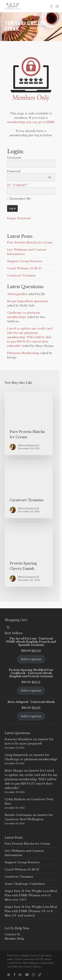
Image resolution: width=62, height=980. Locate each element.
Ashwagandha (17, 294)
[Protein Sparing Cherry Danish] (29, 555)
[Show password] (50, 177)
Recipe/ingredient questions (27, 301)
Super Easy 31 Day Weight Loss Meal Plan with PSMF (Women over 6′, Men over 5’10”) (31, 895)
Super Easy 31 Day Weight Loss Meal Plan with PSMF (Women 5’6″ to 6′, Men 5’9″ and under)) (31, 911)
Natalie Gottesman (18, 815)
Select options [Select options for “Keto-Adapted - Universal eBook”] (31, 716)
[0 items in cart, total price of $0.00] (8, 627)
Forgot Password (19, 218)
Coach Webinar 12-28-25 (24, 268)
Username (14, 158)
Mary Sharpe (14, 771)
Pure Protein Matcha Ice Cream (30, 242)
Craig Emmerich (16, 755)
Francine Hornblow (19, 739)
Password (14, 171)
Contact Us (12, 934)
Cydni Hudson (15, 799)
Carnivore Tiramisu (21, 275)
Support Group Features (25, 261)
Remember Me (19, 199)
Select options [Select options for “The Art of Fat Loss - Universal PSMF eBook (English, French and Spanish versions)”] (31, 659)
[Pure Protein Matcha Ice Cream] (29, 423)
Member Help (14, 939)
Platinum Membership (23, 353)
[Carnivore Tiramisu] (29, 489)
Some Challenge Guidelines (25, 884)
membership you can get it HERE (31, 122)
